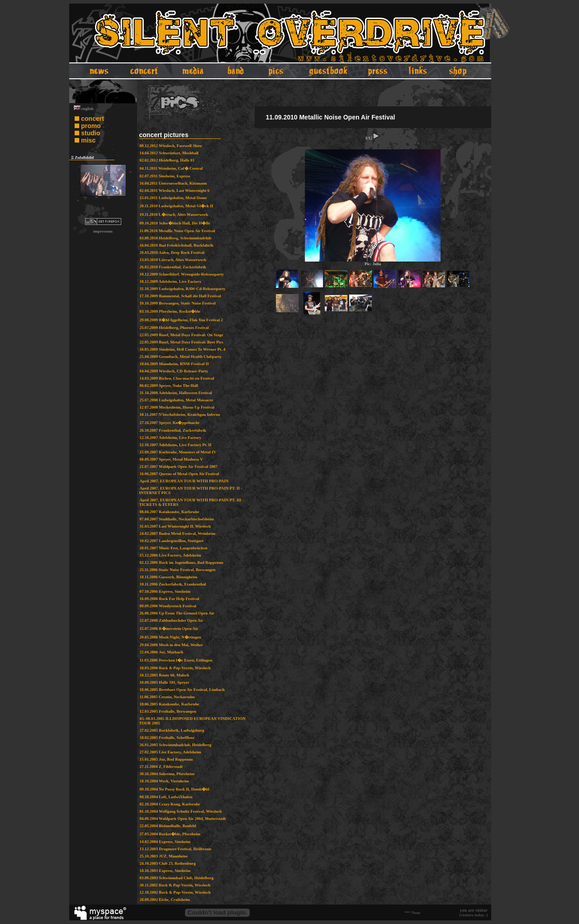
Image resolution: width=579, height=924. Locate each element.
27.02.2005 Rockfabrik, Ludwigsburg (172, 730)
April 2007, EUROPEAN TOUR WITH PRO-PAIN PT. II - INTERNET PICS (191, 491)
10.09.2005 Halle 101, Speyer (165, 682)
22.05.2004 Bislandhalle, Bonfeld (168, 826)
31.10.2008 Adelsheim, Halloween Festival (176, 393)
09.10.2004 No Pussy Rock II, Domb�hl (175, 789)
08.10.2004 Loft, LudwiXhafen (166, 797)
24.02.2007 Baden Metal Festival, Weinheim (178, 533)
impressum (103, 231)
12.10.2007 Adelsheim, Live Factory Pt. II (176, 445)
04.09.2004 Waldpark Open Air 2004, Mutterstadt (183, 819)
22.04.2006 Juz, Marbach (161, 652)
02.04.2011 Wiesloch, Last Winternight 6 (175, 191)
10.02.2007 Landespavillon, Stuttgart (172, 541)
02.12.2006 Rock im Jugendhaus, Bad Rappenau (182, 562)
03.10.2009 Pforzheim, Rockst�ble (170, 311)
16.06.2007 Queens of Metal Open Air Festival (180, 474)
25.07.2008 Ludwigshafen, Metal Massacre (177, 400)
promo (91, 126)
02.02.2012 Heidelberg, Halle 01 (167, 160)
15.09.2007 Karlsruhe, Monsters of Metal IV (178, 452)
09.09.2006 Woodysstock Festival (168, 606)
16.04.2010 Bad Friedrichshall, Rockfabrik (177, 245)
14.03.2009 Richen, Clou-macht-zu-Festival (177, 378)
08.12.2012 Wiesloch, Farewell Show (171, 146)
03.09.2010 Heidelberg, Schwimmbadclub (176, 238)
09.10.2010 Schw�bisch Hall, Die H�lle (175, 223)
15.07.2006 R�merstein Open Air (169, 629)
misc (88, 140)
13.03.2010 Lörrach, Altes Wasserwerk (173, 260)
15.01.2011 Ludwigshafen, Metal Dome (173, 198)
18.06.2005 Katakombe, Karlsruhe (170, 704)
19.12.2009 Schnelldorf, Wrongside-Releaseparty (182, 274)
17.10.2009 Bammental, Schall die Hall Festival (180, 296)
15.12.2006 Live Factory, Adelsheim (171, 555)
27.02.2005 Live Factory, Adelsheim (171, 752)
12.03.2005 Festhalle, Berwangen (168, 711)
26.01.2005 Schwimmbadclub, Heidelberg (176, 745)
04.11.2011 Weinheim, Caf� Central (171, 168)
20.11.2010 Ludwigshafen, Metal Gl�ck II (177, 206)
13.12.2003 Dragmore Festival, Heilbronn (176, 849)
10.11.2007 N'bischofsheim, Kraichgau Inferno (180, 414)
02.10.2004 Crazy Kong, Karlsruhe (170, 804)
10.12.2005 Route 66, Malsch (165, 675)
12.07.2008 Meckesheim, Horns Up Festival (177, 407)
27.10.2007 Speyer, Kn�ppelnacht (170, 423)
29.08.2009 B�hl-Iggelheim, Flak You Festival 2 (181, 320)
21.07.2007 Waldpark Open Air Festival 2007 (179, 467)
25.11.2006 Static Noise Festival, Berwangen (178, 570)
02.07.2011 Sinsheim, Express (165, 176)
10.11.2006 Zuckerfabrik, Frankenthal (173, 584)
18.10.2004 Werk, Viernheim (164, 781)
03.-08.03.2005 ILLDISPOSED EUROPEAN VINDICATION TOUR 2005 (192, 721)
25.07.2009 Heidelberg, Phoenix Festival (174, 328)
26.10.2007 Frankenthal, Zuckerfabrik (173, 430)
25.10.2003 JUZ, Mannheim (164, 856)
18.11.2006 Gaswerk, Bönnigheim (169, 577)
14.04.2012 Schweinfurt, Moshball (169, 153)
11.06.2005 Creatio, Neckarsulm (167, 697)
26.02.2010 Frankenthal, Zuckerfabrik (173, 267)
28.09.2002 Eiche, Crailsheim (165, 900)
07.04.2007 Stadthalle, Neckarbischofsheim (177, 519)
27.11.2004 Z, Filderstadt (161, 767)
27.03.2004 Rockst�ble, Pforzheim (170, 834)
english (84, 109)
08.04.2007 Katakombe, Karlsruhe (170, 512)
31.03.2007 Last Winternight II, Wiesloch (176, 526)
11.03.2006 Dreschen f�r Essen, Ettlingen (176, 660)
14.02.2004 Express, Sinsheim (165, 842)
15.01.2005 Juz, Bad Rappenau (166, 759)
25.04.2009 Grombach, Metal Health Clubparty (181, 357)
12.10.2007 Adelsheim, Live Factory (171, 438)
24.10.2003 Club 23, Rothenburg (168, 863)
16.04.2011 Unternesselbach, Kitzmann (173, 183)
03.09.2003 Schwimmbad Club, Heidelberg (177, 878)
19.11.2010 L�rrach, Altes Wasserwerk (174, 214)
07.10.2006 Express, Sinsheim (165, 591)
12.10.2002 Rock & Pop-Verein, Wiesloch (175, 892)
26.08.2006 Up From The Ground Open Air (177, 613)
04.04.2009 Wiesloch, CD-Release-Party (174, 371)
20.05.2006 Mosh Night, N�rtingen (171, 637)
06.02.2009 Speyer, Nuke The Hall (169, 386)
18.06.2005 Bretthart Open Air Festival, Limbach (182, 690)
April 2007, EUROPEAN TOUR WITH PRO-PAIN (184, 481)
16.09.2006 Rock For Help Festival (170, 599)
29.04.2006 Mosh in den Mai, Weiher (171, 645)
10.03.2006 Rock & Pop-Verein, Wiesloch (175, 668)
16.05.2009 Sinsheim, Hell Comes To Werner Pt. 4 (183, 349)
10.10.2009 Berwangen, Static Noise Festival (178, 303)
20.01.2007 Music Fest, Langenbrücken (174, 548)
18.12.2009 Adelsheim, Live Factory (171, 281)
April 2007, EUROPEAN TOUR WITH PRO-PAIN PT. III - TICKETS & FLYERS (192, 502)
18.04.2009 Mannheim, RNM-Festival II (174, 364)
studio (90, 133)
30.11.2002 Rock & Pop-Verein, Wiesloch (175, 885)
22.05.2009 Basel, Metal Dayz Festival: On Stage (182, 335)
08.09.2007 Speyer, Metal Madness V (171, 459)
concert (93, 119)
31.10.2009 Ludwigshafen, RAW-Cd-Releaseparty (183, 289)
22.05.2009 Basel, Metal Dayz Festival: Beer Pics (182, 342)
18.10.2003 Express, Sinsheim (165, 871)
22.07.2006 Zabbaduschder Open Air (172, 620)
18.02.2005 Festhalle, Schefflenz (167, 738)
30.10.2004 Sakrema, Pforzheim (167, 774)
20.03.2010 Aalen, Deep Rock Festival (172, 252)
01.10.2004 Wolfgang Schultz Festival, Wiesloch (181, 811)
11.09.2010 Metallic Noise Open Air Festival (178, 231)
